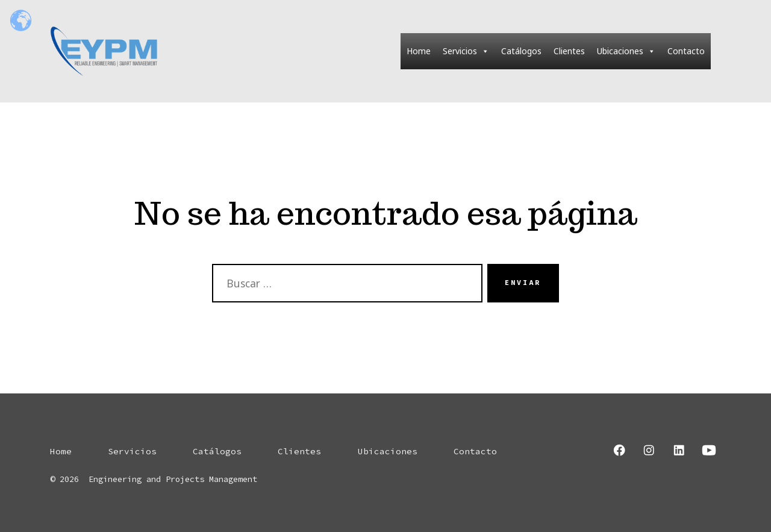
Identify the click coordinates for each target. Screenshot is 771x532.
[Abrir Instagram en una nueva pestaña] (649, 450)
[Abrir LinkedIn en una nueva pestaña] (679, 450)
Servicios (466, 51)
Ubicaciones (626, 51)
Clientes (569, 51)
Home (419, 51)
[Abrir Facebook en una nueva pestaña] (619, 450)
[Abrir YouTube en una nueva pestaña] (709, 450)
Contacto (686, 51)
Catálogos (521, 51)
